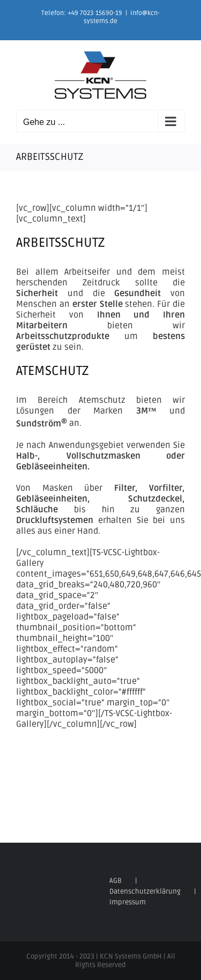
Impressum (128, 902)
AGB (116, 881)
